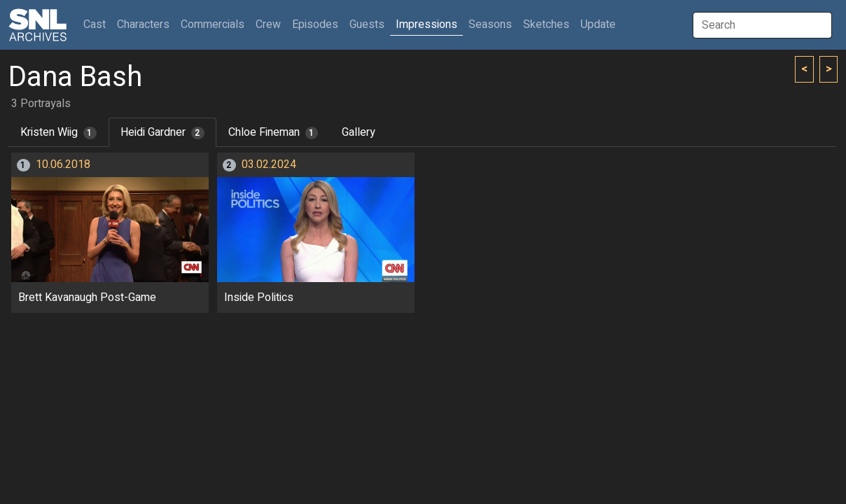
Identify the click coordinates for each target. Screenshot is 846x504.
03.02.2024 (269, 164)
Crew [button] (268, 24)
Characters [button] (143, 24)
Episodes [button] (315, 24)
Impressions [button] (427, 24)
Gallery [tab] (359, 132)
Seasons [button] (490, 24)
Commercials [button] (213, 24)
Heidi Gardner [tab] (162, 132)
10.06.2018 (63, 164)
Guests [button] (367, 24)
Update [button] (598, 24)
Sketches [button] (546, 24)
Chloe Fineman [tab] (273, 132)
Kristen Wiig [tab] (58, 132)
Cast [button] (97, 24)
